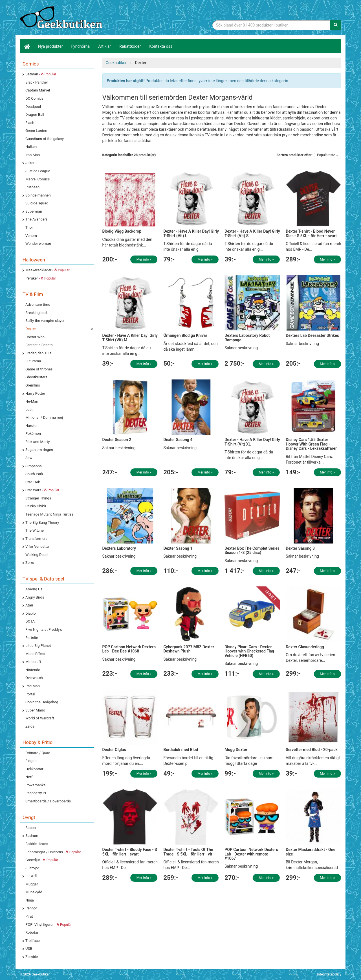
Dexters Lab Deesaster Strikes (312, 335)
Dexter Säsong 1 (178, 548)
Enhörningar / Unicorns (53, 852)
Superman (34, 211)
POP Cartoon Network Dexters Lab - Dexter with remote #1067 (251, 854)
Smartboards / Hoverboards (48, 801)
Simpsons (34, 466)
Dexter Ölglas (114, 750)
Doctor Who (35, 337)
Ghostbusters (36, 377)
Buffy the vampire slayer (45, 321)
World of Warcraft (40, 718)
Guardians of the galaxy (45, 139)
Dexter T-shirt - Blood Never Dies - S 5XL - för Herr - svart (311, 233)
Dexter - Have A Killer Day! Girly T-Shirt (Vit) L (191, 233)
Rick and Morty (38, 442)
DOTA (30, 621)
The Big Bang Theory (42, 522)
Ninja (30, 900)
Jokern (31, 163)
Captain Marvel (38, 90)
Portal (30, 694)
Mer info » (144, 259)
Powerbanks (35, 785)
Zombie (32, 957)
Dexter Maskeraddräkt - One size (311, 852)
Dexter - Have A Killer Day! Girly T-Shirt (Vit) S (252, 233)
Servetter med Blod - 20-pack (312, 750)
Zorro (30, 563)
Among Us (34, 589)
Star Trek (33, 482)
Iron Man (33, 155)
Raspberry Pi (36, 793)
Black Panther (37, 82)
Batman (41, 74)
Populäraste (328, 155)
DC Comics (34, 98)
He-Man (32, 401)
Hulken (31, 147)
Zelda (30, 726)
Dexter (31, 329)
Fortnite (32, 638)
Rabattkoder (130, 46)
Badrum (32, 836)
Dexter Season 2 (117, 440)
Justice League (38, 171)
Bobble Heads (37, 844)
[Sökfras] (271, 25)
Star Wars (42, 490)
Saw (29, 458)
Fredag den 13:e (38, 353)
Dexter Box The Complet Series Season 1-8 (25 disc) (252, 550)
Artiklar (104, 46)
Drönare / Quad (38, 753)
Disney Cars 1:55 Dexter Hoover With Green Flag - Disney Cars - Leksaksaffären (312, 444)
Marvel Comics (38, 179)
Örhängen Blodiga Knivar (185, 335)
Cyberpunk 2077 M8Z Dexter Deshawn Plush (189, 649)
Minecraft (33, 662)
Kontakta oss (161, 46)
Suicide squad (37, 203)
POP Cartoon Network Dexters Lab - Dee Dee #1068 (129, 649)
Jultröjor (32, 868)
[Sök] (336, 25)
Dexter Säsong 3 (300, 548)
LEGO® (31, 876)
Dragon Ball (35, 114)
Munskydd (34, 892)
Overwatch (34, 678)
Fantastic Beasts (39, 345)
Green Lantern (37, 131)
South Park (34, 474)
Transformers (36, 539)
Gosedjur (42, 860)
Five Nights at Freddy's (44, 629)
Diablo (31, 613)
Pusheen (32, 187)
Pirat (29, 916)
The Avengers (37, 219)
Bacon (31, 828)
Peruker (41, 278)
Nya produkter (50, 46)
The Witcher (35, 530)
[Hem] (27, 46)
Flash (30, 123)
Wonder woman (38, 244)
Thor (29, 227)
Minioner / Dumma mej (44, 417)
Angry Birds (35, 597)
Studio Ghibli (36, 506)
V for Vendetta (37, 546)
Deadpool (33, 107)
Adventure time (38, 305)
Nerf (29, 777)
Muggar (32, 884)
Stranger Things (38, 498)
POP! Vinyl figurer (49, 925)
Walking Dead (37, 555)
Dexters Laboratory (119, 548)
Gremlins (33, 385)
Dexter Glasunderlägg (305, 647)
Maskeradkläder (47, 270)
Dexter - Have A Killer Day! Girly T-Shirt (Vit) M (130, 338)
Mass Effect (35, 654)
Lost (29, 410)
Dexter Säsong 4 (178, 440)
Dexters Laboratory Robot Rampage (247, 338)
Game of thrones (39, 369)
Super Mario (35, 710)
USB (29, 949)
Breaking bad (36, 313)
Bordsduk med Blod (181, 750)
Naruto (31, 426)
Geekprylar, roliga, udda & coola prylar (62, 18)
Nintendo (33, 670)
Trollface (33, 941)
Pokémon (33, 434)
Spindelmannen (38, 195)
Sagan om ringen (39, 450)
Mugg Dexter (236, 750)
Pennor (31, 908)
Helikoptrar (34, 769)
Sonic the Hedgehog (42, 702)
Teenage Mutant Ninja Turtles (49, 514)
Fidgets (31, 761)
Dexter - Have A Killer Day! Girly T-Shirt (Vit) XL (252, 442)
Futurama (33, 361)
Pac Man (33, 686)
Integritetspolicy (329, 974)
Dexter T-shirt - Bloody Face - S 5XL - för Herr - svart (130, 852)
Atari (29, 605)
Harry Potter (35, 393)
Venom (31, 236)
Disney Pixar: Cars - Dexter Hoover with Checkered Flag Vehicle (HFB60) (249, 651)
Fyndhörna (81, 46)
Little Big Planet (38, 646)
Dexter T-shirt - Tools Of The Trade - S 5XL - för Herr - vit (188, 852)
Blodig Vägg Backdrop (122, 231)
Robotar (32, 932)
